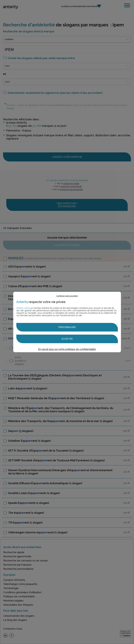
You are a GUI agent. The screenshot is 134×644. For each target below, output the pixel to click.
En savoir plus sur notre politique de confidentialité (67, 349)
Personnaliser (67, 327)
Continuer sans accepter (67, 296)
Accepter (67, 339)
